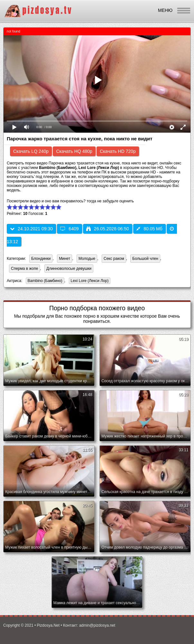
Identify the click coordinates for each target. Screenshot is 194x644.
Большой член (145, 259)
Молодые (87, 259)
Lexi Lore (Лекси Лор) (89, 281)
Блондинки (41, 259)
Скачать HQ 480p (74, 151)
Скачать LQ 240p (31, 151)
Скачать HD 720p (118, 151)
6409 (69, 229)
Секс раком (114, 259)
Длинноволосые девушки (69, 269)
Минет (65, 259)
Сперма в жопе (24, 269)
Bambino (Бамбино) (44, 281)
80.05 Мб (149, 229)
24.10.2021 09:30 (31, 229)
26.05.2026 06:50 (108, 229)
